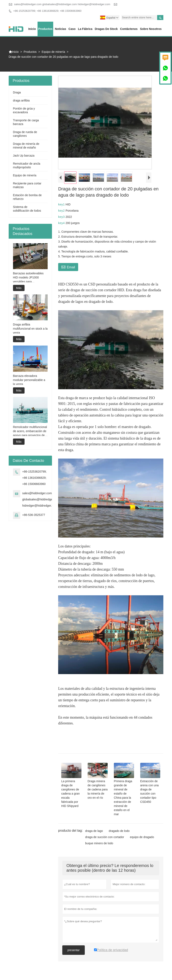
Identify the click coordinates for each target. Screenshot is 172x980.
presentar (74, 950)
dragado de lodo (119, 831)
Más (19, 288)
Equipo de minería (53, 52)
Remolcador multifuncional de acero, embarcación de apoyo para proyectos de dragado (30, 431)
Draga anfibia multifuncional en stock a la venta (30, 329)
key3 (62, 217)
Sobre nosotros (151, 29)
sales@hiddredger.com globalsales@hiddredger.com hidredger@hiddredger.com (62, 4)
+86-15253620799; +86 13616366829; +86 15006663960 (47, 11)
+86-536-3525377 (34, 515)
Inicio (32, 29)
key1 (62, 204)
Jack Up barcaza (24, 156)
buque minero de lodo (99, 843)
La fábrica (85, 29)
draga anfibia (21, 100)
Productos (45, 29)
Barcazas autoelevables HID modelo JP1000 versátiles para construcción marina (28, 278)
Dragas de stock (106, 29)
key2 (62, 211)
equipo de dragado (142, 837)
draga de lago (94, 831)
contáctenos (129, 29)
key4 (62, 223)
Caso (72, 29)
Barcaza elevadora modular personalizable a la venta (29, 380)
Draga (17, 92)
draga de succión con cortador (105, 837)
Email (68, 267)
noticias (60, 29)
